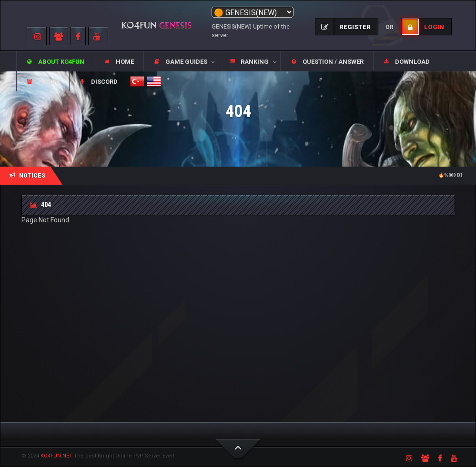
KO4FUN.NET (56, 456)
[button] (181, 61)
